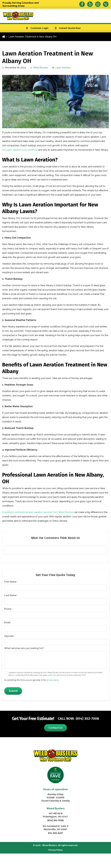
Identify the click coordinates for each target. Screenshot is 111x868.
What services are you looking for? (24, 648)
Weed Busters (41, 68)
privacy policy (53, 680)
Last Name (11, 595)
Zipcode (9, 636)
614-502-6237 (55, 833)
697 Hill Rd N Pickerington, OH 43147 (55, 815)
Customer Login (40, 28)
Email (8, 623)
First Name (11, 582)
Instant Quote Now (70, 28)
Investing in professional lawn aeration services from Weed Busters (38, 512)
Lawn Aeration (63, 68)
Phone (8, 609)
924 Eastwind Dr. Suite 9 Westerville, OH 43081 (55, 828)
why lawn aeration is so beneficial (20, 150)
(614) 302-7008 (87, 719)
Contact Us (55, 728)
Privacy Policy (55, 850)
